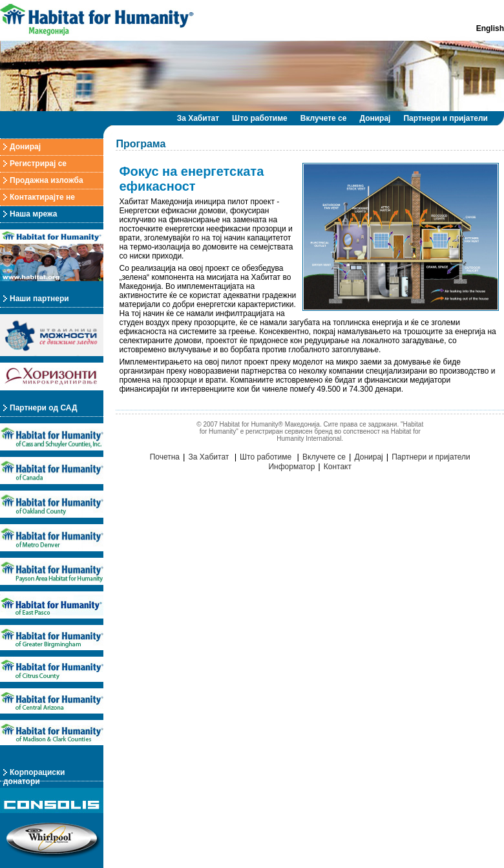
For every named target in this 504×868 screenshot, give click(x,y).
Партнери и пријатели (446, 118)
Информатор (291, 467)
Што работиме (260, 118)
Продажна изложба (47, 180)
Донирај (375, 118)
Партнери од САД (43, 408)
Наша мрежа (33, 214)
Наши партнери (39, 299)
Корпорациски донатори (34, 777)
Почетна (165, 457)
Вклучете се (324, 118)
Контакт (338, 467)
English (490, 28)
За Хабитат (198, 118)
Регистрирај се (38, 164)
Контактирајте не (42, 197)
